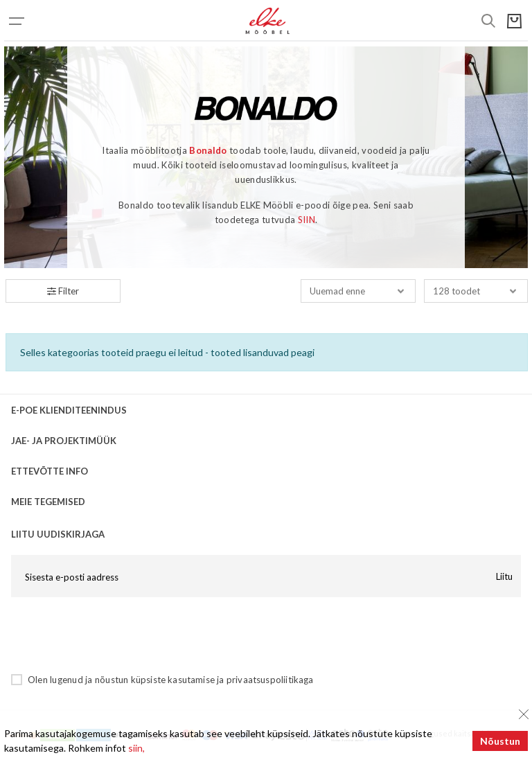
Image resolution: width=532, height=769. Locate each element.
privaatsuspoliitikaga (270, 680)
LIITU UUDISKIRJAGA (58, 534)
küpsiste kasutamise (173, 680)
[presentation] (116, 635)
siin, (136, 748)
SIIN (307, 220)
